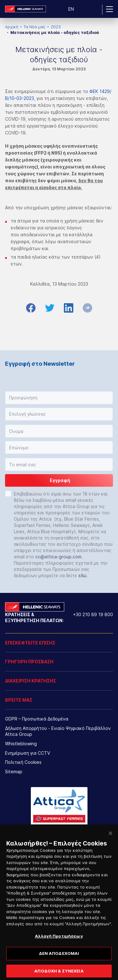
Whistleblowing (21, 744)
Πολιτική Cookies (23, 762)
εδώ (82, 575)
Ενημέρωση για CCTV (28, 753)
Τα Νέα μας (34, 27)
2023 (56, 27)
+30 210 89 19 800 (93, 614)
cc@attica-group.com (58, 557)
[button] (59, 398)
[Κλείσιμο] (110, 838)
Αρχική (12, 27)
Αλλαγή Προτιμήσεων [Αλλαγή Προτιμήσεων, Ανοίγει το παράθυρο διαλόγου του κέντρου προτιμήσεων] (59, 941)
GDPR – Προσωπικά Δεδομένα (37, 719)
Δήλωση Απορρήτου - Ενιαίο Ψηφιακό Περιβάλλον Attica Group (58, 731)
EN (71, 9)
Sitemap (14, 772)
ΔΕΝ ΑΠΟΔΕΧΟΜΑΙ (59, 958)
